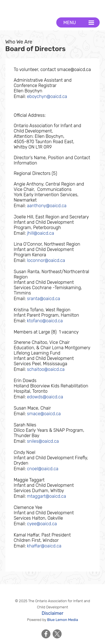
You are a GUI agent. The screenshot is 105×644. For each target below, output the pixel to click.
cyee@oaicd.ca (42, 524)
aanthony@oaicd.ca (47, 206)
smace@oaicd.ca (44, 414)
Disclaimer (53, 613)
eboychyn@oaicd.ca (47, 96)
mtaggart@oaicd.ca (46, 496)
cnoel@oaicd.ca (43, 469)
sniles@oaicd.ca (43, 441)
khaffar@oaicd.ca (44, 546)
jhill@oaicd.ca (40, 233)
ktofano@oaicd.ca (45, 321)
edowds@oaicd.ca (45, 397)
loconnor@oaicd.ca (46, 260)
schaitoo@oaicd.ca (46, 369)
